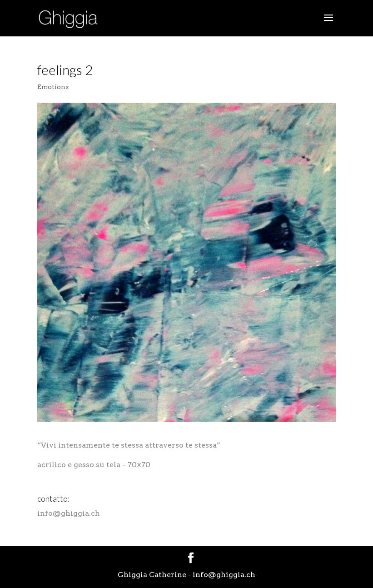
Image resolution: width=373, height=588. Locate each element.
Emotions (53, 87)
